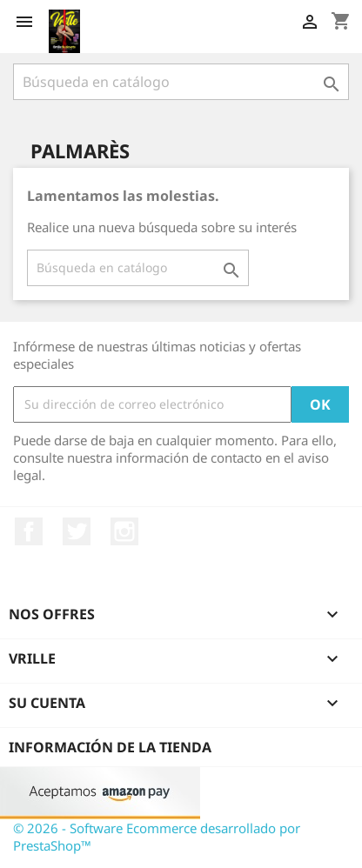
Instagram (124, 531)
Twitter (77, 531)
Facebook (29, 531)
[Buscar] (181, 82)
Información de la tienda (110, 747)
